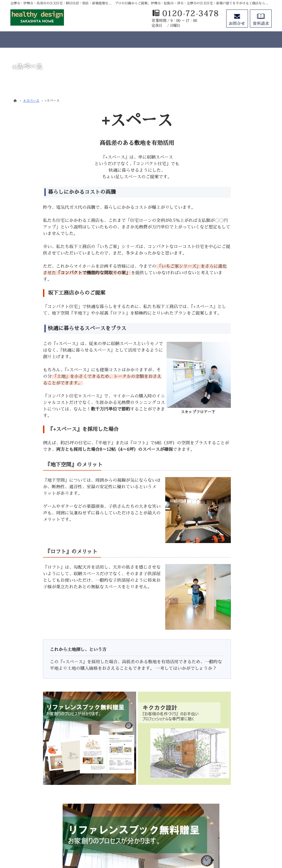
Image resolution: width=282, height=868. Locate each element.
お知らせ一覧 (224, 740)
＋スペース (222, 540)
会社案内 (220, 695)
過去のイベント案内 (230, 606)
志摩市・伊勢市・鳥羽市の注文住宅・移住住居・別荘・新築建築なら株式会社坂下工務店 (165, 844)
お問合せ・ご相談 (228, 728)
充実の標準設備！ (228, 662)
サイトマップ (224, 762)
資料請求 (220, 717)
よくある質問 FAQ (229, 568)
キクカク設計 (224, 529)
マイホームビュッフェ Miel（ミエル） (240, 516)
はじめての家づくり (230, 673)
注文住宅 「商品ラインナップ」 (240, 491)
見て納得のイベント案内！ (236, 595)
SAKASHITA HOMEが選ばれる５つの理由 (240, 581)
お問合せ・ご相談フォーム (239, 821)
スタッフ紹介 (224, 706)
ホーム (219, 480)
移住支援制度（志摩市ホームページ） (238, 554)
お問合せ (237, 19)
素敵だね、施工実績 (230, 650)
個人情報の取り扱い (230, 751)
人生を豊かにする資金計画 (236, 628)
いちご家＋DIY (226, 502)
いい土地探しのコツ (230, 617)
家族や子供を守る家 (230, 684)
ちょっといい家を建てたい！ (238, 639)
